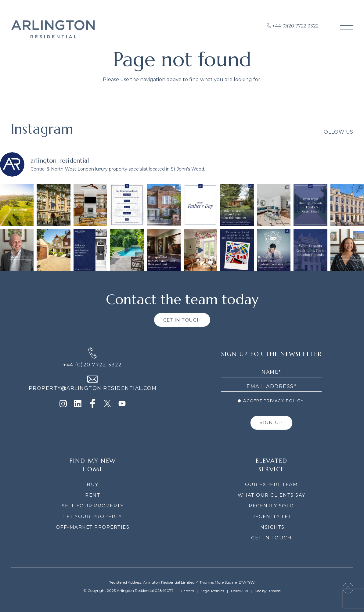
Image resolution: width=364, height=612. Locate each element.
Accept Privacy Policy (271, 401)
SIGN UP (271, 422)
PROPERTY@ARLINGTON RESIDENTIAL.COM (93, 388)
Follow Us (337, 140)
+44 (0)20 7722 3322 (93, 365)
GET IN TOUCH (182, 320)
